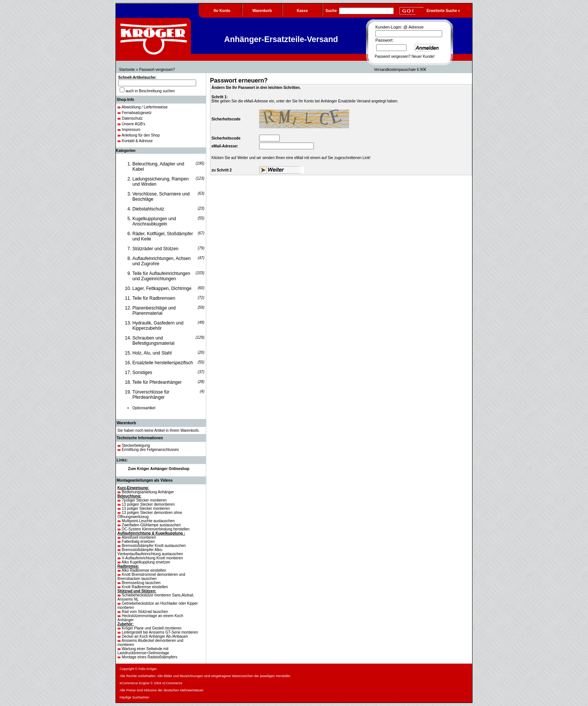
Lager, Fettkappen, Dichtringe (162, 288)
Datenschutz (132, 118)
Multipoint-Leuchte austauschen (148, 521)
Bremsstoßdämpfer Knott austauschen (154, 546)
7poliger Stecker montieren (144, 500)
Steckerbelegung (136, 445)
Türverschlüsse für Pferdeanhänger (151, 395)
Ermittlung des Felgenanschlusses (150, 450)
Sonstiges (142, 373)
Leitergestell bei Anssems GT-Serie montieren (160, 632)
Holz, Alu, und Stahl (152, 353)
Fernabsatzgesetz (137, 113)
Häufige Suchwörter (134, 697)
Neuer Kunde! (423, 56)
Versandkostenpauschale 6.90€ (400, 70)
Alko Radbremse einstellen (144, 570)
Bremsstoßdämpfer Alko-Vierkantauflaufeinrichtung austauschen (150, 552)
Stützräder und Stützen (155, 249)
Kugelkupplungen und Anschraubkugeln (154, 221)
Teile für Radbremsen (154, 298)
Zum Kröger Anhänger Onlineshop (159, 469)
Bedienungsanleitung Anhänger (148, 492)
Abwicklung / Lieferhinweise (145, 107)
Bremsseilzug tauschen (141, 583)
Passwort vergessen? (393, 56)
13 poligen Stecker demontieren (148, 504)
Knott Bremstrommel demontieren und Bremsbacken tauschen (151, 577)
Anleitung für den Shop (141, 135)
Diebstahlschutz (148, 209)
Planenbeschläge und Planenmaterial (154, 311)
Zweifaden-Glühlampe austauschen (151, 525)
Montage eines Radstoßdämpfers (150, 657)
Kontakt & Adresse (137, 141)
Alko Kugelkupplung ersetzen (146, 562)
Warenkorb (126, 423)
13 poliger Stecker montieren (146, 508)
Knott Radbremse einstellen (145, 587)
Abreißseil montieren (139, 537)
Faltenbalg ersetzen (138, 542)
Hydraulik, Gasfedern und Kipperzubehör (158, 326)
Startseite (127, 70)
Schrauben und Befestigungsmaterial (153, 341)
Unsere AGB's (134, 124)
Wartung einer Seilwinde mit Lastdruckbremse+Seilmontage (143, 651)
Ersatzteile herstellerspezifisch (163, 363)
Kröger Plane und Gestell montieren (152, 628)
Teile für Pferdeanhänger (157, 382)
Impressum (131, 130)
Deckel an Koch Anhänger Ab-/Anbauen (155, 636)
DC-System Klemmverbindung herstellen (156, 529)
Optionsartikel (144, 408)
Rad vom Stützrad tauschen (145, 612)
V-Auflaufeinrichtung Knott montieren (152, 558)
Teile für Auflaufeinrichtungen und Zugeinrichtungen (161, 276)
